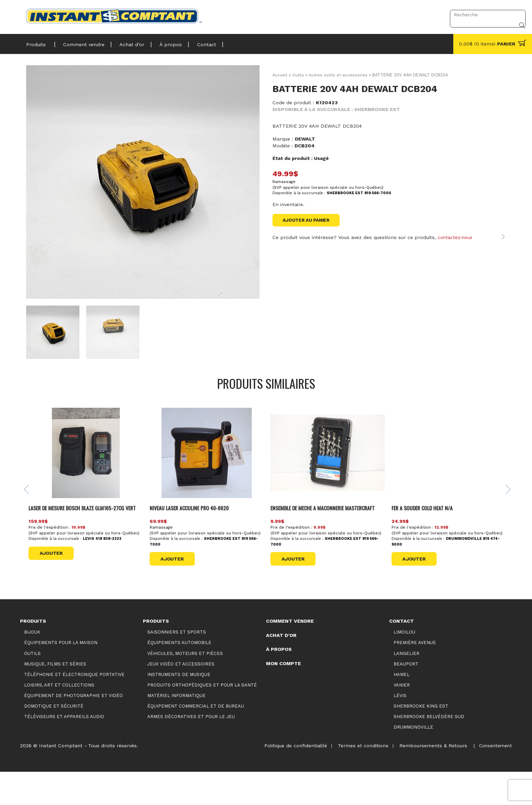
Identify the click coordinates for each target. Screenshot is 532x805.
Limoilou (404, 665)
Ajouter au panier (308, 220)
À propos (163, 42)
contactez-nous (456, 245)
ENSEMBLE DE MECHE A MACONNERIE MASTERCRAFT (328, 531)
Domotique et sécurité (54, 739)
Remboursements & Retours (431, 779)
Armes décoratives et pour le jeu (191, 749)
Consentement (494, 779)
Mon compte (283, 696)
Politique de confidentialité (290, 779)
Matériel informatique (176, 728)
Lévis (400, 728)
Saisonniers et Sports (177, 665)
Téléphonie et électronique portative (74, 707)
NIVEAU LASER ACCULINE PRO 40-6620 (194, 531)
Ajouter (54, 585)
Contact (196, 42)
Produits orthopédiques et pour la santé (202, 718)
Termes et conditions (359, 779)
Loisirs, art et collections (59, 718)
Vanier (402, 718)
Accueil (280, 75)
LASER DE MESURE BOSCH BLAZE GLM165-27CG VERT (83, 535)
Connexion (427, 15)
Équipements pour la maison (61, 676)
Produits (36, 42)
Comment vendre (81, 42)
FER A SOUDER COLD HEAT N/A (425, 531)
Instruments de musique (179, 707)
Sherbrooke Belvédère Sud (429, 749)
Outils (298, 75)
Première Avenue (415, 676)
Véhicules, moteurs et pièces (185, 686)
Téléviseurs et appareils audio (64, 749)
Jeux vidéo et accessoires (181, 697)
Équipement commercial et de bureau (196, 739)
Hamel (402, 707)
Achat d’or (126, 42)
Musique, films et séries (55, 697)
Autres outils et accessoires (339, 75)
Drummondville (413, 760)
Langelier (406, 686)
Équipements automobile (179, 676)
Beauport (406, 697)
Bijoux (32, 665)
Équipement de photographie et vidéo (73, 728)
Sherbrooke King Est (421, 739)
